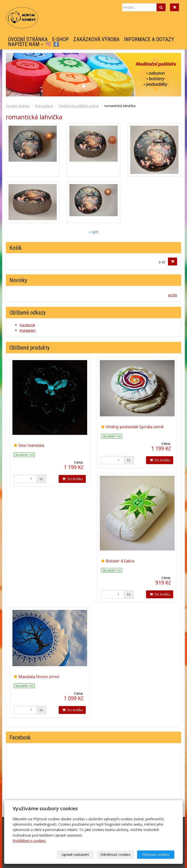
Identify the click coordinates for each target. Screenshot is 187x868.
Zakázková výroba (96, 39)
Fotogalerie (44, 106)
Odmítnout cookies (115, 854)
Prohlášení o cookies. (29, 841)
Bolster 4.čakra (120, 561)
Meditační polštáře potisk (79, 106)
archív (173, 295)
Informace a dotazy (149, 39)
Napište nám (26, 44)
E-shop (61, 39)
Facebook (56, 44)
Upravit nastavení (75, 854)
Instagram (48, 44)
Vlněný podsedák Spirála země (135, 427)
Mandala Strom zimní (39, 677)
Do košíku (72, 479)
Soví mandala (31, 445)
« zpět (94, 232)
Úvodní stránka (28, 39)
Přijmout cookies (156, 854)
